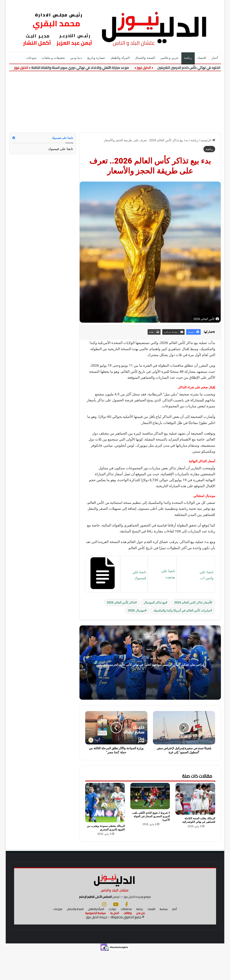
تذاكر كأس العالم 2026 (121, 602)
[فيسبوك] (127, 933)
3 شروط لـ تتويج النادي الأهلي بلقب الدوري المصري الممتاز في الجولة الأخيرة (151, 816)
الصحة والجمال (145, 58)
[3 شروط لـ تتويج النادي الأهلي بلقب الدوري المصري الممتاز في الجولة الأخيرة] (150, 796)
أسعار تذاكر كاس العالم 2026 (192, 602)
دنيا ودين (76, 58)
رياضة (188, 58)
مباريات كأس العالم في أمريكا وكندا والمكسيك (182, 610)
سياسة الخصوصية (95, 941)
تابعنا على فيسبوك (61, 149)
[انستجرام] (104, 933)
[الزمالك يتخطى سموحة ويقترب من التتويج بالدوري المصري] (105, 803)
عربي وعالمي (170, 58)
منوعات (31, 58)
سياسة (164, 937)
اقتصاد (202, 58)
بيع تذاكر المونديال (155, 602)
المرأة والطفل (120, 58)
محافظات (126, 937)
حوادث (112, 937)
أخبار (215, 58)
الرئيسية (208, 140)
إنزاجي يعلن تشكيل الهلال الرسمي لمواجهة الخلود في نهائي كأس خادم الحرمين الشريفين (150, 664)
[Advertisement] (115, 99)
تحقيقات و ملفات (53, 58)
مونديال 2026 (136, 610)
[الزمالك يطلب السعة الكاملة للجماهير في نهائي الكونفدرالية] (195, 799)
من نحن (140, 941)
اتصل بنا (115, 941)
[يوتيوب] (116, 933)
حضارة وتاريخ (96, 58)
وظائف (128, 941)
